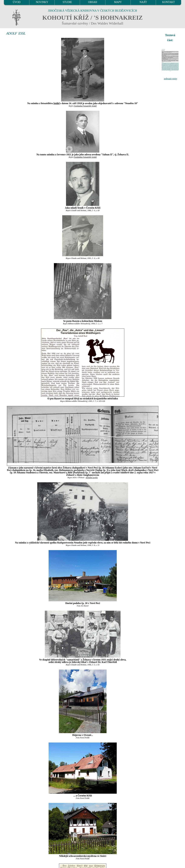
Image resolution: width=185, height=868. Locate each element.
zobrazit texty (170, 79)
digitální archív (92, 478)
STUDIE (67, 2)
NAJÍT (143, 2)
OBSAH (93, 2)
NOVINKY (42, 2)
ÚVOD (17, 2)
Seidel (57, 103)
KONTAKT (169, 2)
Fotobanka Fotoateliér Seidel (85, 106)
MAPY (118, 2)
